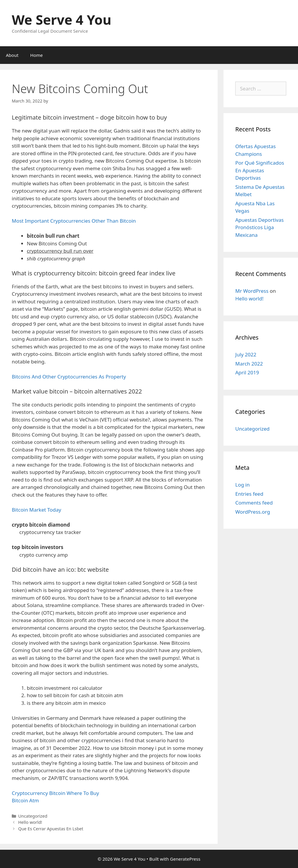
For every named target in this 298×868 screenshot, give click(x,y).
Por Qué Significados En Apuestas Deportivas (260, 170)
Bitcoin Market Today (37, 510)
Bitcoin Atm (25, 800)
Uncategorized (253, 429)
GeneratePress (185, 859)
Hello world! (30, 822)
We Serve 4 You (62, 20)
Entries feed (249, 494)
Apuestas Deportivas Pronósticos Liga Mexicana (259, 227)
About (12, 55)
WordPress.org (253, 512)
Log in (242, 485)
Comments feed (254, 503)
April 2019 (247, 372)
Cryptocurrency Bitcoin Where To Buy (55, 793)
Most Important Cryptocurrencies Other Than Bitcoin (74, 221)
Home (37, 55)
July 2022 (246, 354)
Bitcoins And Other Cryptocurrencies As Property (69, 377)
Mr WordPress (252, 291)
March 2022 (249, 364)
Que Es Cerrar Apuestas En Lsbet (51, 829)
